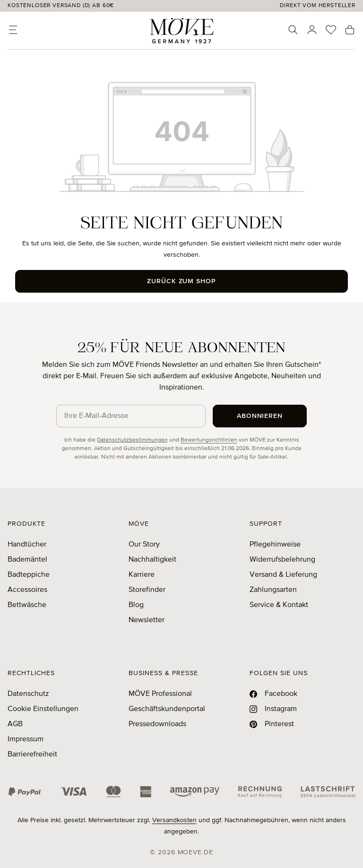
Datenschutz (28, 694)
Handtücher (27, 545)
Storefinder (147, 590)
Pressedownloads (157, 724)
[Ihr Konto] (312, 30)
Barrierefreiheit (32, 755)
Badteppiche (29, 575)
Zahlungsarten (273, 590)
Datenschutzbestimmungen (132, 440)
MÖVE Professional (160, 694)
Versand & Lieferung (283, 575)
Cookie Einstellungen (43, 709)
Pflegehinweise (275, 545)
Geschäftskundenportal (167, 709)
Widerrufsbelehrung (282, 560)
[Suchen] (293, 30)
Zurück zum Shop (182, 281)
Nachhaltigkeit (152, 560)
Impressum (26, 739)
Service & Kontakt (279, 605)
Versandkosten (174, 820)
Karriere (142, 575)
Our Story (144, 545)
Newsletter (147, 620)
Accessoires (27, 590)
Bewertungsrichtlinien (209, 440)
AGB (15, 724)
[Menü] (13, 30)
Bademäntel (27, 560)
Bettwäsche (27, 605)
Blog (136, 605)
